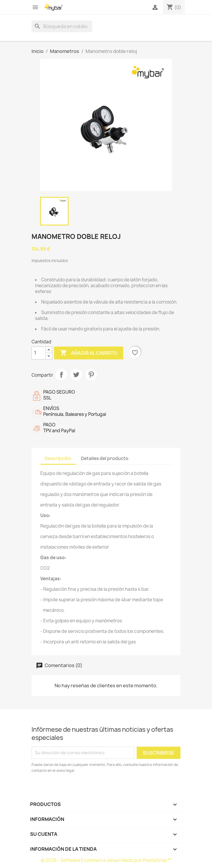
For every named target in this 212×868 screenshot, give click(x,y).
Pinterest (91, 375)
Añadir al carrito (89, 353)
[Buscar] (62, 26)
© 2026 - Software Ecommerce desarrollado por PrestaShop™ (106, 860)
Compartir (61, 375)
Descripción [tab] (58, 458)
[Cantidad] (39, 353)
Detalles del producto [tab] (105, 458)
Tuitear (76, 375)
